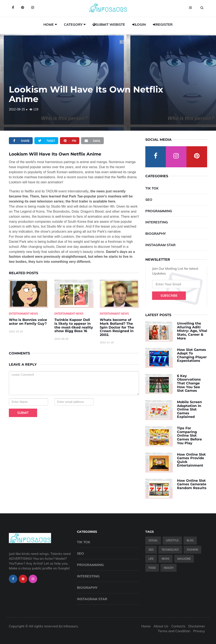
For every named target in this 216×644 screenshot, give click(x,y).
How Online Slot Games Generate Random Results (192, 484)
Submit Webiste (109, 24)
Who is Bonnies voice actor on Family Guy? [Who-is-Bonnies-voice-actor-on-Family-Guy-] (28, 322)
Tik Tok (152, 188)
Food (152, 568)
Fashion (192, 550)
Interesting (157, 222)
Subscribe (169, 296)
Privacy (199, 631)
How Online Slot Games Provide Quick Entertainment (191, 460)
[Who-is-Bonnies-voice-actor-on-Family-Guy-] (28, 294)
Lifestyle (172, 540)
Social (153, 540)
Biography (156, 233)
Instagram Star (160, 245)
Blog (190, 540)
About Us (161, 626)
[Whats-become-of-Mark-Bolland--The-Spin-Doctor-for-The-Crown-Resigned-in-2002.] (119, 294)
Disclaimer (197, 626)
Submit (23, 413)
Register (163, 24)
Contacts (178, 626)
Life (151, 559)
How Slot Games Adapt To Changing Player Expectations (192, 355)
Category (73, 24)
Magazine (184, 559)
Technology (170, 550)
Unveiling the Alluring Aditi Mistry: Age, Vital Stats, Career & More (192, 331)
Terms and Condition (174, 631)
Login (139, 24)
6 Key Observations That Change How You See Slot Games (189, 383)
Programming (159, 211)
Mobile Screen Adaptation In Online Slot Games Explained (189, 409)
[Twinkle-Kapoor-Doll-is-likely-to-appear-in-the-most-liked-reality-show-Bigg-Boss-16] (74, 294)
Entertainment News (23, 314)
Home (49, 24)
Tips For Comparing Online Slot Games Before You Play (189, 435)
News (165, 559)
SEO (149, 200)
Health (169, 568)
